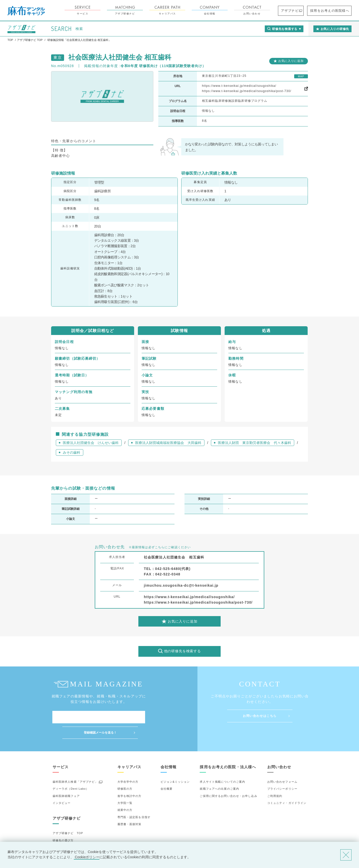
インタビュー (62, 787)
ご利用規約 (275, 780)
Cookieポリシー (87, 857)
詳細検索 (59, 832)
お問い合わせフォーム (282, 766)
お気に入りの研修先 (66, 839)
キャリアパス (181, 10)
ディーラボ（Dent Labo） (71, 773)
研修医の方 (125, 773)
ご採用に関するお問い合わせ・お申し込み (228, 780)
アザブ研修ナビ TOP (68, 818)
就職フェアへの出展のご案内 (219, 773)
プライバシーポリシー (282, 773)
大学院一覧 (125, 787)
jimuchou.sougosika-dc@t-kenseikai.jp (181, 585)
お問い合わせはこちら (260, 716)
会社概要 (167, 773)
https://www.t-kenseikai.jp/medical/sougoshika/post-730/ (247, 91)
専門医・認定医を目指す (134, 802)
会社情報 (223, 10)
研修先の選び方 (63, 825)
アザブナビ (301, 11)
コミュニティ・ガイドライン (287, 787)
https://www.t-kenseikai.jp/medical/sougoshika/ (239, 86)
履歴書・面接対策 (130, 809)
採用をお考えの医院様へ (334, 11)
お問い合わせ (266, 10)
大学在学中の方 (128, 766)
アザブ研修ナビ (139, 10)
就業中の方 (125, 795)
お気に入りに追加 (291, 61)
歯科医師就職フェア (66, 780)
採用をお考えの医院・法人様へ (228, 751)
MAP (301, 76)
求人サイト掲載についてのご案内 (222, 766)
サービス (96, 10)
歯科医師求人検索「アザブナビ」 (75, 766)
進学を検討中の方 (130, 780)
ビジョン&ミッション (175, 766)
